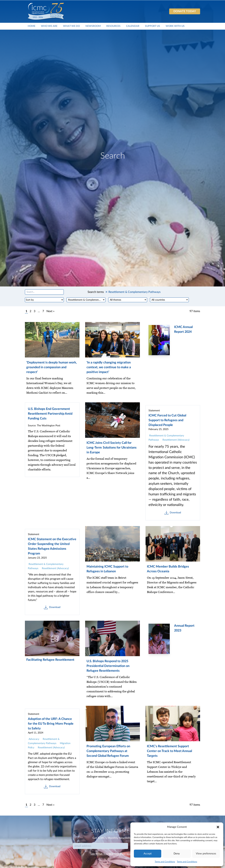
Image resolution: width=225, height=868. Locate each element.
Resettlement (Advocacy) (176, 440)
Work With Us (175, 26)
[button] (218, 827)
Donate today (185, 11)
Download (173, 513)
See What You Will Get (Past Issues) (112, 854)
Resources (113, 26)
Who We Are (49, 26)
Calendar (133, 26)
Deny (177, 854)
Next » (50, 311)
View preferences (206, 854)
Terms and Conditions (165, 862)
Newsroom (93, 26)
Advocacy (34, 739)
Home (32, 26)
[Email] (100, 846)
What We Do (71, 26)
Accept (148, 854)
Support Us (153, 26)
